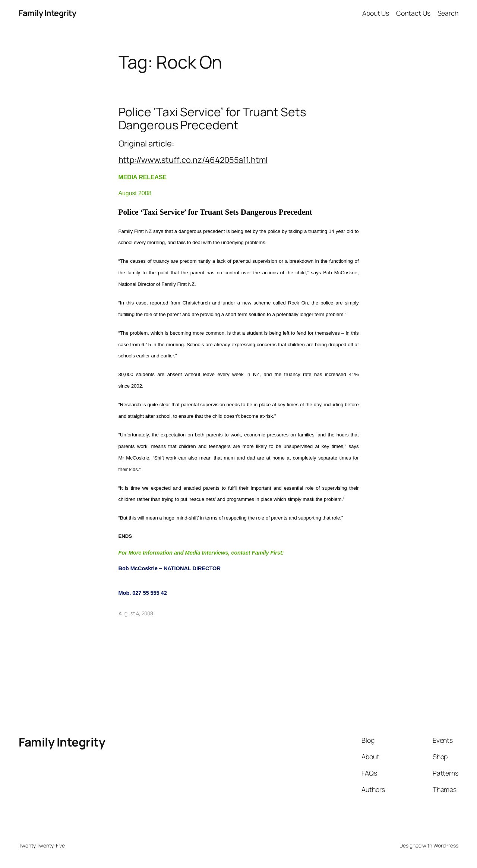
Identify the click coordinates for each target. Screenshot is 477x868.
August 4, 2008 (136, 613)
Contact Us (413, 13)
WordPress (446, 845)
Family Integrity (47, 13)
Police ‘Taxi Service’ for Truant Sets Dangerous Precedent (212, 119)
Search (448, 13)
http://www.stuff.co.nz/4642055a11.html (193, 160)
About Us (376, 13)
